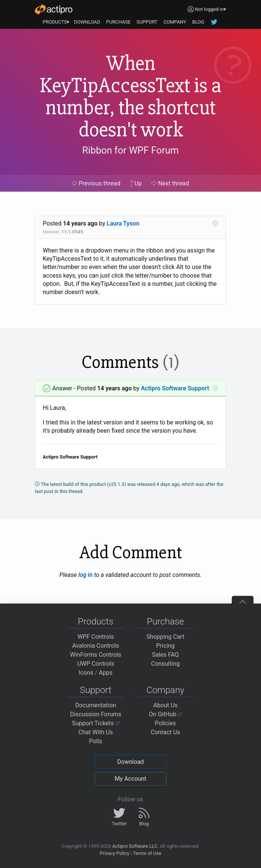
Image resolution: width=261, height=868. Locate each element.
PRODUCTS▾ (56, 22)
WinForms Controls (96, 655)
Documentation (95, 705)
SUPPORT (147, 22)
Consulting (165, 664)
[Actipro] (54, 9)
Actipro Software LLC (135, 846)
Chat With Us (96, 732)
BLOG (198, 22)
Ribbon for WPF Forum (130, 150)
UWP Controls (96, 664)
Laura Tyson (123, 223)
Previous (96, 183)
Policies (165, 723)
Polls (95, 741)
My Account (131, 779)
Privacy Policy (115, 853)
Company (165, 690)
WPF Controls (95, 637)
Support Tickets (96, 723)
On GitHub (165, 714)
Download (130, 762)
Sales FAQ (165, 655)
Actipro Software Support (175, 388)
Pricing (165, 646)
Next (170, 183)
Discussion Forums (96, 714)
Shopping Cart (165, 637)
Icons (86, 673)
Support (96, 690)
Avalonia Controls (96, 646)
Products (96, 621)
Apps (106, 673)
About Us (165, 705)
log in (85, 575)
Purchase (166, 621)
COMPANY (175, 22)
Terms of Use (147, 853)
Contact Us (166, 732)
